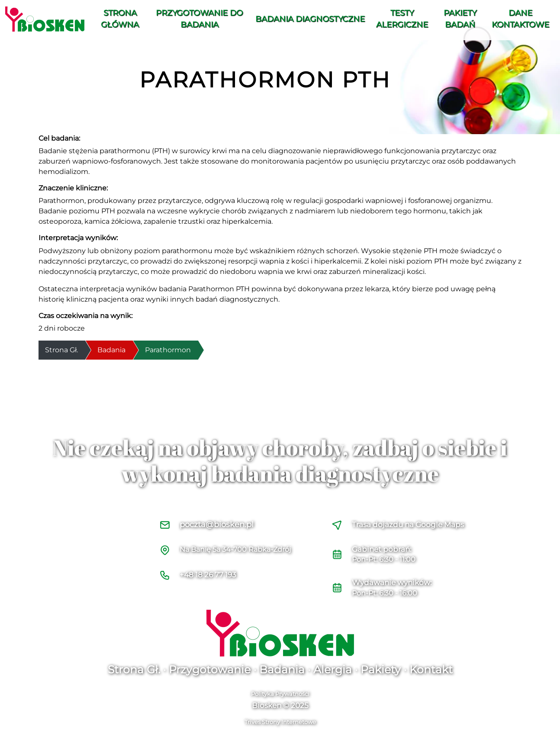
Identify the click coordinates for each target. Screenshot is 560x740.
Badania (111, 350)
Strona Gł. (134, 669)
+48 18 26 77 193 (208, 575)
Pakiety (381, 669)
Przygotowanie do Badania (199, 19)
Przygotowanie (210, 669)
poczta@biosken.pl (217, 524)
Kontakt (431, 669)
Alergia (333, 669)
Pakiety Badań (460, 19)
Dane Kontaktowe (520, 19)
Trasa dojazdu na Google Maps (408, 524)
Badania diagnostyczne (310, 19)
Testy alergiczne (402, 19)
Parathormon (168, 350)
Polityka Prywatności (280, 694)
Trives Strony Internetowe (280, 722)
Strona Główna (120, 19)
